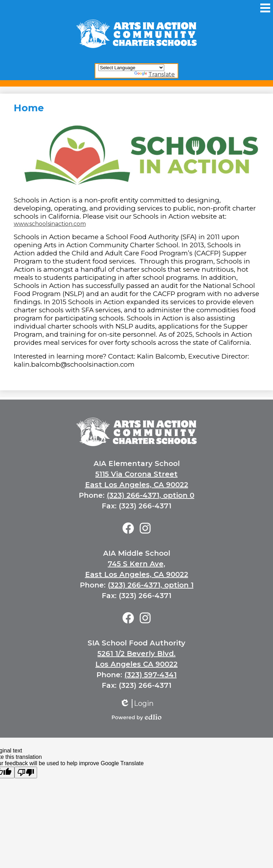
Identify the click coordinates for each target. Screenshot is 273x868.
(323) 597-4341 (150, 675)
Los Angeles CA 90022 (136, 664)
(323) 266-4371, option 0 (150, 495)
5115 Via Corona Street (136, 474)
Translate (155, 74)
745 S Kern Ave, (136, 564)
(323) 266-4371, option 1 (151, 585)
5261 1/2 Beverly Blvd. (136, 654)
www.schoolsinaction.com (50, 224)
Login (137, 704)
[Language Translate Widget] (131, 68)
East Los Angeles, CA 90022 (137, 485)
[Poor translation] (26, 772)
